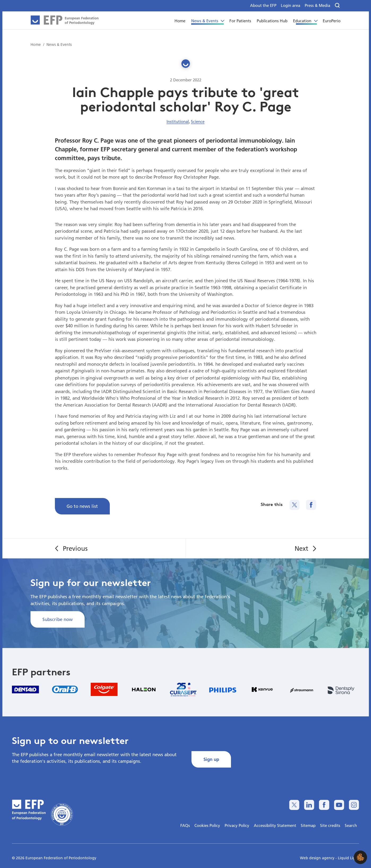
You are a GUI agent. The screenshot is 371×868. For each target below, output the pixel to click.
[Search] (337, 6)
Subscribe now (58, 619)
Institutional (178, 121)
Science (198, 121)
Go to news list (82, 506)
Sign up (211, 759)
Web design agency (318, 858)
